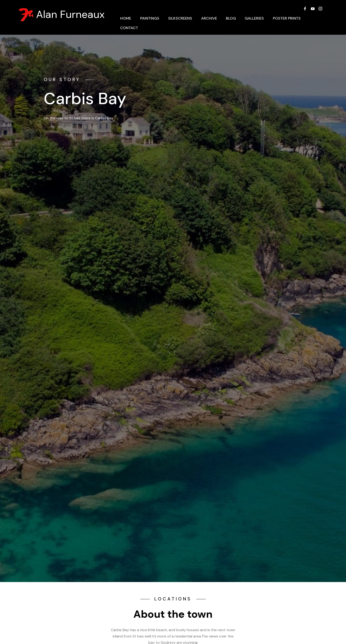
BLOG (231, 18)
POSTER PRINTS (287, 18)
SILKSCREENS (180, 18)
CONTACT (129, 28)
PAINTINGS (150, 18)
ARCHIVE (209, 18)
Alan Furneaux (70, 15)
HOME (126, 18)
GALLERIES (254, 18)
